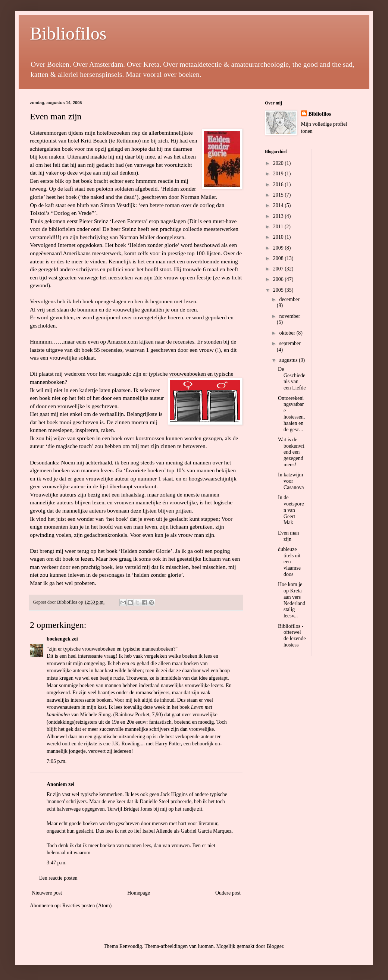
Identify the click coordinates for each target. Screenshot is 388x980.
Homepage (139, 893)
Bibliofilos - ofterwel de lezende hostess (292, 635)
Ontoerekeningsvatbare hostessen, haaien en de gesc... (291, 414)
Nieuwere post (47, 893)
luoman (206, 946)
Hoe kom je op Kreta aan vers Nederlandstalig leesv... (292, 600)
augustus (289, 360)
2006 (279, 279)
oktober (288, 333)
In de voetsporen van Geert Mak (291, 510)
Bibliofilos (68, 33)
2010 (279, 237)
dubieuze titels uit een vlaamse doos (289, 562)
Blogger (275, 946)
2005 (279, 290)
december (289, 299)
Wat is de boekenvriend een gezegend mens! (291, 452)
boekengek (59, 639)
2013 (279, 216)
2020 (279, 163)
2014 (279, 205)
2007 (279, 269)
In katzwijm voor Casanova (291, 481)
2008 (279, 258)
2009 (279, 248)
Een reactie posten (58, 878)
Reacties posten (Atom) (87, 906)
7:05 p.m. (57, 761)
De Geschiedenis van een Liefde (292, 378)
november (290, 316)
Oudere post (228, 893)
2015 (279, 195)
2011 (279, 227)
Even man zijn (56, 116)
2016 (279, 184)
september (290, 343)
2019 (279, 174)
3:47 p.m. (57, 863)
